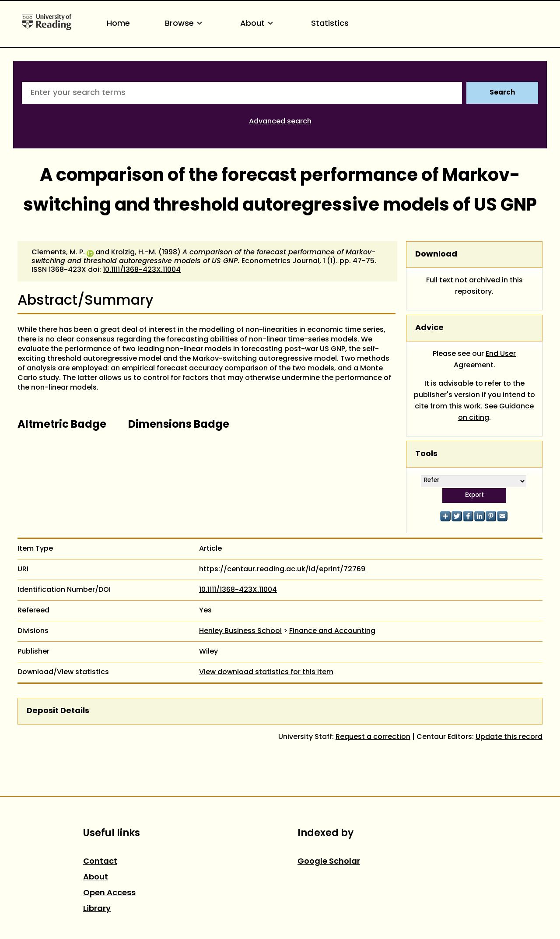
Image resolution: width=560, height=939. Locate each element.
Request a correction (373, 737)
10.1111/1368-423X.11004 (142, 270)
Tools (426, 454)
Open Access (109, 893)
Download (436, 255)
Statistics (330, 24)
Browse (185, 24)
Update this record (509, 737)
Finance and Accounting (332, 631)
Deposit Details (58, 711)
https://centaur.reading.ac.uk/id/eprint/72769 (282, 570)
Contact (100, 862)
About (258, 24)
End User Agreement (485, 360)
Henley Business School (240, 631)
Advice (429, 328)
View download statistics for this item (266, 672)
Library (97, 909)
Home (118, 24)
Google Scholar (329, 862)
